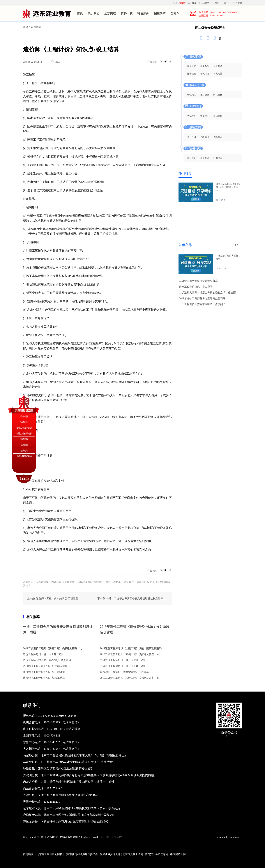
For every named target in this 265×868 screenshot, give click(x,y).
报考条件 (205, 66)
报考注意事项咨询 (24, 456)
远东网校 (110, 13)
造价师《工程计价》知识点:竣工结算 (44, 678)
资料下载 (127, 13)
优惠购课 (218, 137)
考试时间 (192, 116)
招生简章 (160, 13)
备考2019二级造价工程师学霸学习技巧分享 (124, 672)
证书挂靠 (218, 158)
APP (216, 3)
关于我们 (93, 13)
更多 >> (238, 245)
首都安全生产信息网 (157, 854)
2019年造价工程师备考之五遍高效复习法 (202, 298)
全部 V (175, 13)
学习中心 (238, 3)
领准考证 (205, 116)
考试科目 (205, 74)
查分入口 (192, 137)
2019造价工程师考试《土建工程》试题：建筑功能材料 (131, 648)
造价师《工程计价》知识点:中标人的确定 (47, 666)
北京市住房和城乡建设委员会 (81, 854)
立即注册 (192, 3)
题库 (226, 3)
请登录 (182, 3)
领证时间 (192, 158)
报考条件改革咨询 (24, 428)
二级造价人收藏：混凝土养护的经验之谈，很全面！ (209, 293)
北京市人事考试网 (133, 854)
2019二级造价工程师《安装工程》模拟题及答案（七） (54, 648)
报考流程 (192, 74)
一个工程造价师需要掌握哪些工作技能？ (202, 304)
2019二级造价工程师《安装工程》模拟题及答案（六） (131, 654)
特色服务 (143, 13)
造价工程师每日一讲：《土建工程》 (44, 654)
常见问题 (218, 74)
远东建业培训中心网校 (50, 854)
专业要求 (218, 66)
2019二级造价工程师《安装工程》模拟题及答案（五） (131, 678)
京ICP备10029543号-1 (112, 837)
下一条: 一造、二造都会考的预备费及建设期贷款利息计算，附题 (134, 599)
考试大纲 (192, 95)
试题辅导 (36, 27)
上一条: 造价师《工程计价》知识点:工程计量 (53, 599)
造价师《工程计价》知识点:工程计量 (44, 672)
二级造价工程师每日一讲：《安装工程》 (123, 660)
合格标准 (205, 137)
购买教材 (218, 95)
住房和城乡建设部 (110, 854)
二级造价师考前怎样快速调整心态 (198, 281)
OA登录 (206, 3)
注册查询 (205, 158)
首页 (80, 13)
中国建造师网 (178, 854)
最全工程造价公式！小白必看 (196, 287)
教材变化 (205, 95)
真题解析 (218, 116)
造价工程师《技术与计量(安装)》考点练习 (47, 660)
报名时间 (192, 66)
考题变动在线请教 (24, 434)
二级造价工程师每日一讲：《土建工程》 (123, 666)
